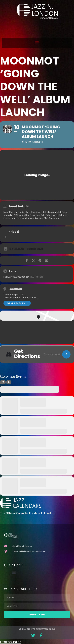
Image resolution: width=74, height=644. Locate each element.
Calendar (17, 249)
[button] (37, 42)
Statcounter (10, 641)
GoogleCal (35, 249)
